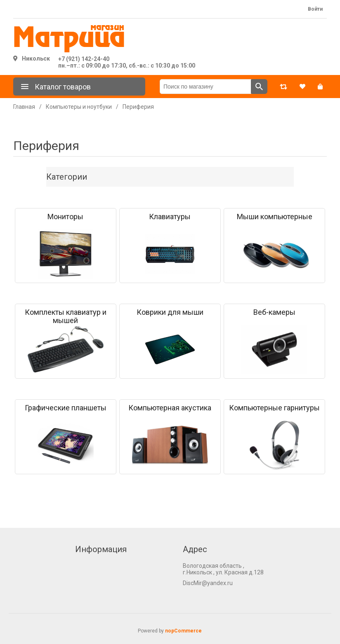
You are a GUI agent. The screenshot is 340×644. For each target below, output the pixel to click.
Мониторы (65, 217)
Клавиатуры (170, 217)
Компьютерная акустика (170, 408)
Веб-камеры (274, 312)
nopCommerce (183, 631)
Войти (315, 9)
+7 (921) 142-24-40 (84, 59)
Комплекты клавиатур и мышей (66, 316)
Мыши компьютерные (275, 217)
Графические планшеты (66, 408)
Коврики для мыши (170, 312)
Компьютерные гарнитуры (274, 408)
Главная (24, 107)
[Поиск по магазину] (205, 87)
